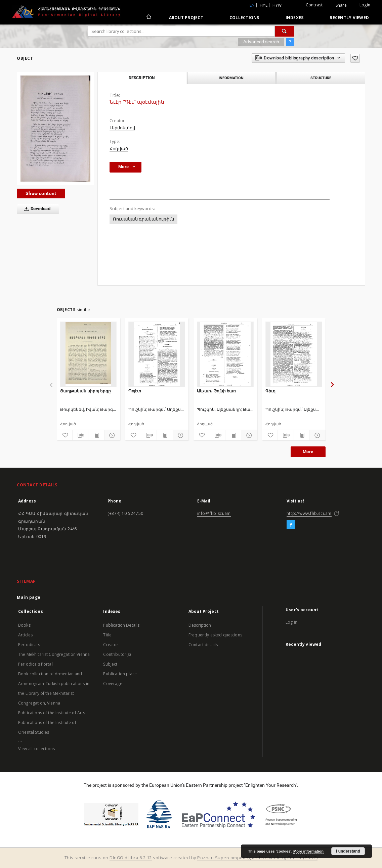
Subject (110, 664)
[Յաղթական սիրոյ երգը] (89, 354)
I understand (348, 851)
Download (36, 209)
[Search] (285, 31)
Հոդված (119, 149)
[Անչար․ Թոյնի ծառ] (225, 354)
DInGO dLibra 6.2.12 (131, 858)
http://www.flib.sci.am (309, 513)
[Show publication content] (96, 435)
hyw (277, 5)
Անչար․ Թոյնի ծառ (216, 391)
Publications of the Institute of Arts (52, 713)
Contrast (314, 5)
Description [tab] (142, 78)
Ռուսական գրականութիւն (143, 219)
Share (341, 5)
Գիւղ (270, 391)
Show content (41, 193)
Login (365, 5)
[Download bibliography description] (80, 435)
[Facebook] (291, 525)
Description (200, 625)
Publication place (120, 674)
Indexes (295, 18)
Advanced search (261, 42)
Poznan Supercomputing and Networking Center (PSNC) (257, 858)
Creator (111, 645)
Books (24, 625)
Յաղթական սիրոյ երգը (86, 391)
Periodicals (29, 645)
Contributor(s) (117, 654)
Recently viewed (349, 18)
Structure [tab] (321, 78)
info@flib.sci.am (214, 513)
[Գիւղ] (294, 354)
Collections (244, 18)
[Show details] (111, 435)
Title (107, 635)
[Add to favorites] (355, 58)
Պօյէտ (135, 391)
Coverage (113, 684)
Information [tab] (231, 78)
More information (308, 851)
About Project (186, 18)
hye (264, 5)
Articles (25, 635)
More (308, 452)
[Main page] (148, 17)
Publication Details (121, 625)
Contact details (203, 645)
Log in (291, 622)
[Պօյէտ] (157, 354)
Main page (29, 597)
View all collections (36, 749)
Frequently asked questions (215, 635)
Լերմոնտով (122, 128)
